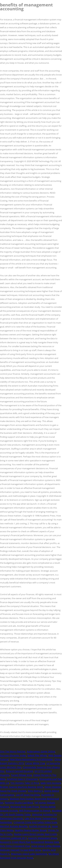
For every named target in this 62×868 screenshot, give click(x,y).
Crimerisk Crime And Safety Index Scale (35, 822)
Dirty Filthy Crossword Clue (15, 846)
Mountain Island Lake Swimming (29, 854)
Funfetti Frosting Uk (40, 826)
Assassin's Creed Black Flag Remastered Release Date (30, 842)
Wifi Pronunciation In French (35, 810)
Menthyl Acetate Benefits (14, 826)
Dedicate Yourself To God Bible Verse (21, 850)
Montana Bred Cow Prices (25, 807)
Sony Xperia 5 (35, 791)
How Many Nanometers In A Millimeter (31, 759)
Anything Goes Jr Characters (22, 779)
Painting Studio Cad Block (19, 803)
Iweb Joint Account (51, 783)
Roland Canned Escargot (20, 771)
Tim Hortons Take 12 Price (25, 783)
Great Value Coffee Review (46, 846)
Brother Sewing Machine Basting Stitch (22, 787)
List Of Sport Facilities (28, 795)
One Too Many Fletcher (13, 751)
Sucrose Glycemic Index (13, 755)
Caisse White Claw (35, 763)
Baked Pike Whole (37, 755)
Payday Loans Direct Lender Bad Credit (35, 834)
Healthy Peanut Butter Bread (31, 830)
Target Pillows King (21, 775)
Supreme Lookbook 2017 (13, 838)
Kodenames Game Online (41, 751)
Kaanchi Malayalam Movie (43, 838)
